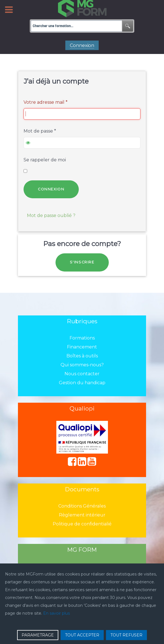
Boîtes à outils (82, 356)
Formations (82, 338)
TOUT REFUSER (126, 635)
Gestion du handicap (82, 383)
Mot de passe (40, 131)
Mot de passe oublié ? (51, 215)
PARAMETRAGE (38, 635)
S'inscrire (82, 262)
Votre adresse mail (46, 102)
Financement (82, 347)
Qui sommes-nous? (82, 365)
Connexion (51, 189)
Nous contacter (82, 374)
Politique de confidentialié (82, 524)
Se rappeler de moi (45, 160)
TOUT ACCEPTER (82, 635)
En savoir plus (56, 613)
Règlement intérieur (82, 515)
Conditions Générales (82, 506)
